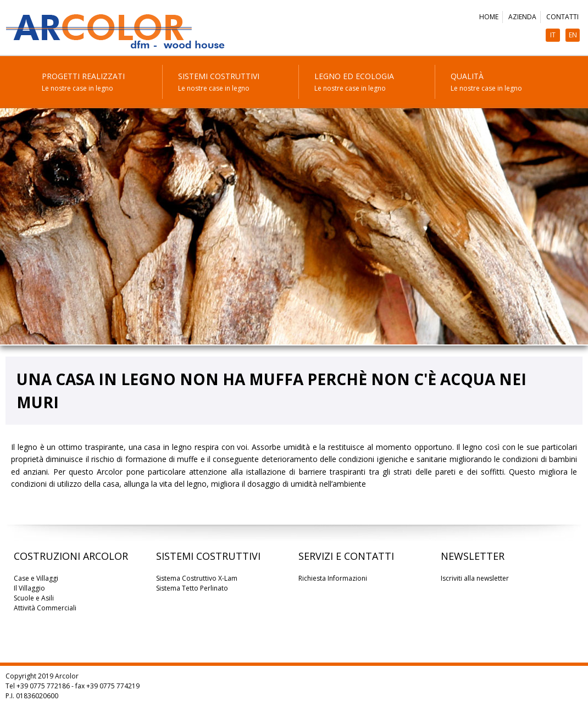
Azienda (522, 17)
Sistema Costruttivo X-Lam (197, 578)
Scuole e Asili (34, 598)
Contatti (562, 17)
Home (489, 17)
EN (573, 35)
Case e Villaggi (36, 578)
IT (553, 35)
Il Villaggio (29, 588)
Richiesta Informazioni (333, 578)
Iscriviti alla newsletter (475, 578)
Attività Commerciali (45, 608)
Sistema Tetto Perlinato (192, 588)
